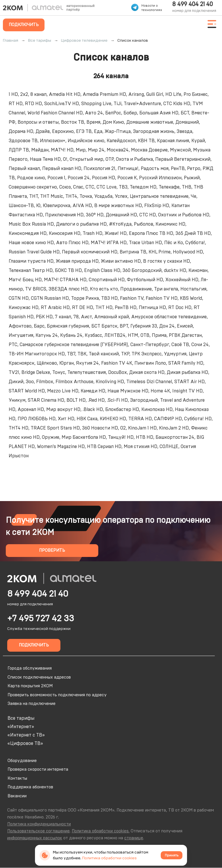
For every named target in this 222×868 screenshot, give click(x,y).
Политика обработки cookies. (101, 831)
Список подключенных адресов (39, 677)
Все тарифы (21, 718)
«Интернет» (21, 727)
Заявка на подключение (32, 704)
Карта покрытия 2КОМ (30, 686)
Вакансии (17, 796)
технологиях (152, 10)
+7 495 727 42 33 (41, 619)
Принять (172, 855)
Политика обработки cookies (109, 858)
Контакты (17, 778)
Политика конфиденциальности (39, 824)
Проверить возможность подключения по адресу (57, 695)
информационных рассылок (35, 838)
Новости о (150, 6)
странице (134, 838)
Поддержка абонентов (30, 787)
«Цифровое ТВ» (25, 743)
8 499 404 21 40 (193, 4)
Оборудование (22, 761)
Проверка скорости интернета (38, 769)
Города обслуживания (30, 668)
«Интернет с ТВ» (26, 735)
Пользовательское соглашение (38, 831)
